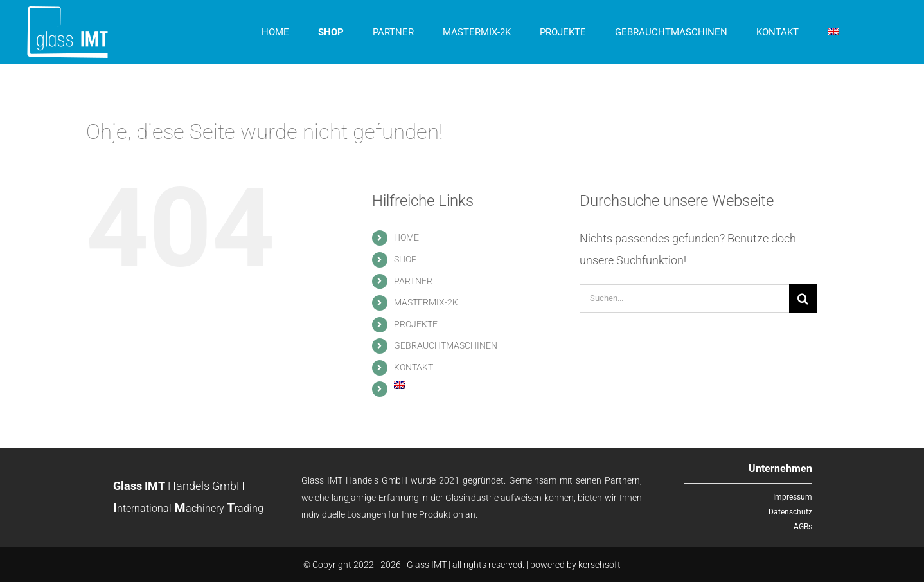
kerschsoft (600, 565)
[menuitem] (833, 32)
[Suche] (803, 298)
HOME (406, 237)
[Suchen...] (684, 298)
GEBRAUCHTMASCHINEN (446, 345)
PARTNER (413, 281)
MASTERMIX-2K (426, 302)
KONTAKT (413, 367)
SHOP (405, 259)
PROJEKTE (416, 324)
